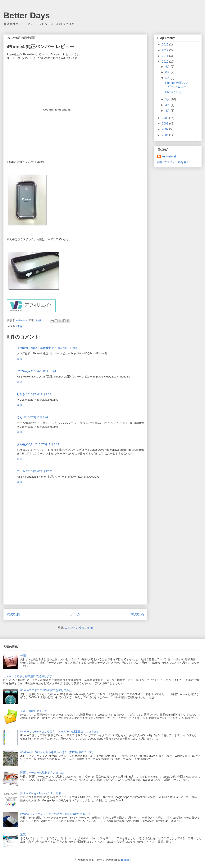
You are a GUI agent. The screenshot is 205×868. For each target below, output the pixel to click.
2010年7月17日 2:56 (39, 394)
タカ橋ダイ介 (25, 444)
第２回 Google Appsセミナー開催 (41, 793)
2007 (166, 129)
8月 (168, 72)
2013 (166, 44)
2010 (166, 62)
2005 (166, 135)
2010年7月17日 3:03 (36, 417)
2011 (166, 56)
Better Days (27, 15)
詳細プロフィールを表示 (173, 162)
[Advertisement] (75, 575)
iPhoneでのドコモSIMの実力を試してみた (46, 690)
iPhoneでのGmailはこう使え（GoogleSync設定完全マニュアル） (60, 732)
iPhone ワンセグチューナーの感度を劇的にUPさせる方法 (55, 814)
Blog (19, 326)
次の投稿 (13, 614)
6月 (168, 78)
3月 (168, 111)
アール (21, 471)
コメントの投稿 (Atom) (79, 628)
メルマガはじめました (34, 711)
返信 (19, 359)
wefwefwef (169, 156)
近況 (23, 835)
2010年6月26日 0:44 (44, 371)
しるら (21, 394)
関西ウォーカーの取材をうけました (42, 773)
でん (19, 417)
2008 (166, 123)
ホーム (75, 614)
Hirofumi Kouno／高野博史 (34, 348)
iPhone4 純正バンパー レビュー (176, 85)
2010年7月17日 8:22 (47, 444)
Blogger (126, 860)
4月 (168, 105)
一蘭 (23, 656)
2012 (166, 50)
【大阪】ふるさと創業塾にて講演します (28, 676)
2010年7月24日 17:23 (39, 471)
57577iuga (23, 371)
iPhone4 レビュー (176, 92)
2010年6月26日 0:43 (65, 348)
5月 (168, 99)
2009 (166, 118)
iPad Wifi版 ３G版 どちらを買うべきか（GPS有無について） (58, 752)
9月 (168, 67)
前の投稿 (137, 614)
